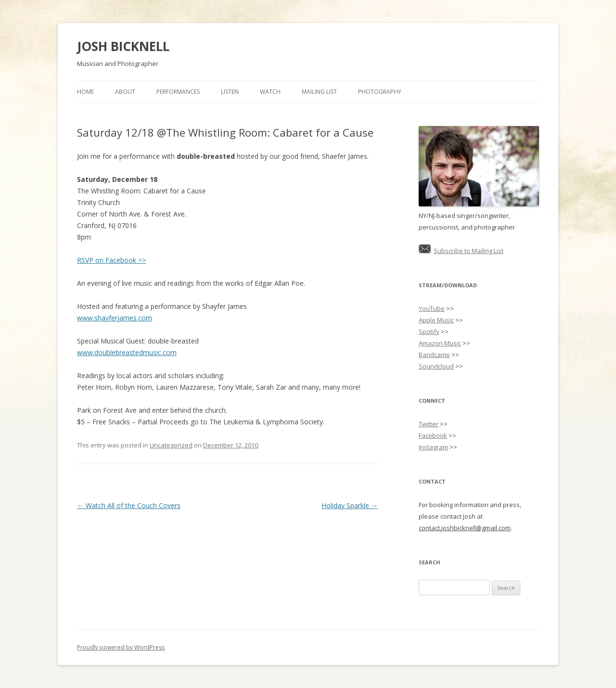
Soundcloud (436, 366)
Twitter (429, 424)
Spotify (429, 331)
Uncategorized (171, 445)
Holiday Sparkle (350, 505)
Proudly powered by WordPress (121, 647)
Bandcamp (434, 355)
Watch (270, 92)
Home (85, 92)
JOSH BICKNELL (123, 46)
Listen (230, 92)
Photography (380, 92)
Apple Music (436, 320)
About (125, 92)
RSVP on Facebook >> (111, 260)
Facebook (433, 435)
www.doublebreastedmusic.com (127, 352)
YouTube (432, 308)
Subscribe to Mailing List (468, 251)
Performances (178, 92)
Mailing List (319, 92)
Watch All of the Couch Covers (129, 505)
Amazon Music (440, 343)
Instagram (433, 447)
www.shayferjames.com (115, 318)
